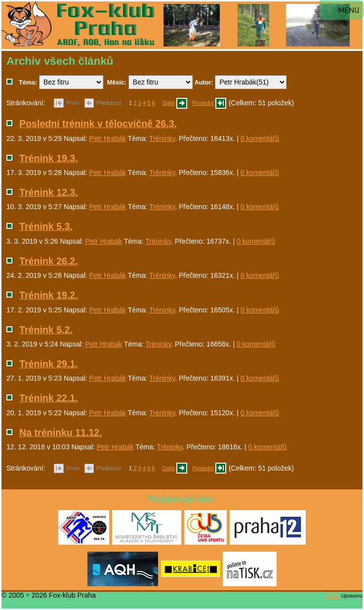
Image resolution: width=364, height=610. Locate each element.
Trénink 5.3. (46, 226)
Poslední (203, 103)
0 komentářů (260, 138)
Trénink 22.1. (49, 398)
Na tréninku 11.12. (61, 433)
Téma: (28, 83)
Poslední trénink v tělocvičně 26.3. (98, 124)
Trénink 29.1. (49, 364)
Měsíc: (117, 83)
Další (169, 103)
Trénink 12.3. (49, 192)
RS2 (333, 595)
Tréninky (162, 138)
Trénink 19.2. (49, 295)
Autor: (204, 83)
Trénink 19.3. (49, 158)
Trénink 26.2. (49, 261)
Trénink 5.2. (46, 330)
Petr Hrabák (107, 138)
